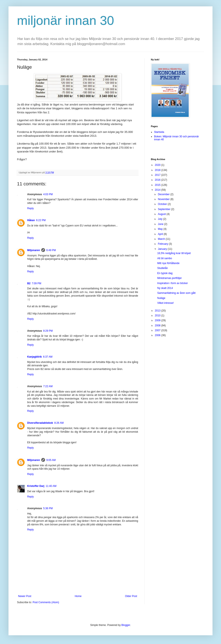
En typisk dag (165, 273)
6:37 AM (48, 357)
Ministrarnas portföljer (169, 278)
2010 (158, 316)
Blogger (126, 625)
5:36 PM (48, 508)
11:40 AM (51, 486)
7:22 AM (48, 386)
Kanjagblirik (35, 357)
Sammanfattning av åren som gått (176, 293)
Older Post (131, 596)
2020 (158, 165)
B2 (29, 283)
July (161, 219)
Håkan (31, 220)
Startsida (159, 132)
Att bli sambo (165, 258)
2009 (158, 320)
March (162, 239)
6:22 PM (41, 220)
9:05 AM (51, 460)
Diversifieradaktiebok (40, 423)
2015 (158, 185)
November (164, 199)
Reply (30, 208)
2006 (158, 335)
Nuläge (161, 298)
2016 (158, 180)
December (164, 194)
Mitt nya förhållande (168, 263)
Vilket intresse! (166, 303)
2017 (158, 175)
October (163, 204)
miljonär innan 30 (66, 21)
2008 (158, 326)
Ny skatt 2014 (165, 288)
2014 (158, 190)
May (161, 229)
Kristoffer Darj (36, 486)
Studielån (163, 268)
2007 (158, 330)
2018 (158, 170)
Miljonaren (34, 250)
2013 (158, 311)
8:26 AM (59, 423)
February (163, 244)
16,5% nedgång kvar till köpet (174, 253)
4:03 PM (48, 194)
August (162, 214)
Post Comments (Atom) (46, 602)
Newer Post (25, 596)
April (161, 234)
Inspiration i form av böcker (173, 283)
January (163, 249)
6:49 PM (51, 250)
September (164, 209)
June (161, 224)
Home (78, 596)
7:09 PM (36, 283)
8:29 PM (48, 331)
